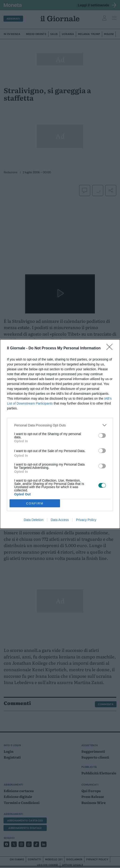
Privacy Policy (86, 520)
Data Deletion (34, 520)
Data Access (60, 520)
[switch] (102, 436)
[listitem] (60, 425)
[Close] (111, 348)
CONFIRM (35, 503)
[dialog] (60, 434)
